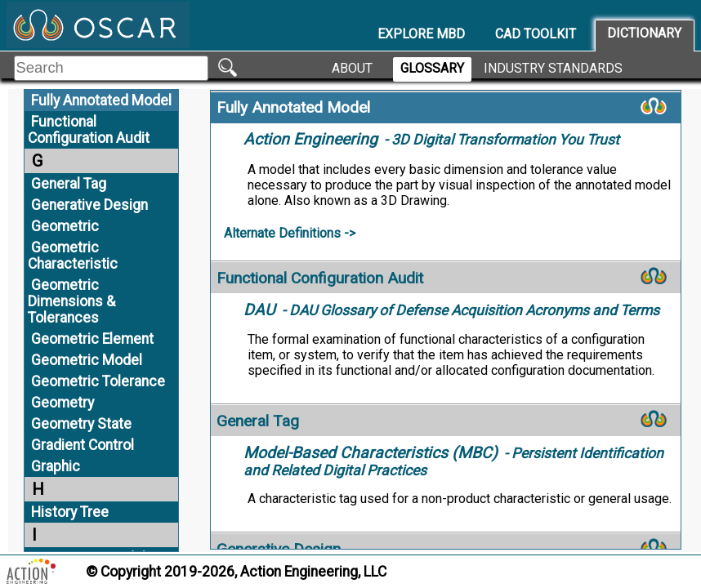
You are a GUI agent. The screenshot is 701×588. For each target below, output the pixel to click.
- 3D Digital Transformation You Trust (431, 140)
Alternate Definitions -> (290, 233)
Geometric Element (92, 339)
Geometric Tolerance (98, 381)
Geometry (63, 403)
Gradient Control (83, 445)
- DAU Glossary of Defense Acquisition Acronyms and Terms (451, 310)
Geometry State (81, 424)
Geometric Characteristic (73, 256)
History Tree (70, 512)
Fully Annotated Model (101, 100)
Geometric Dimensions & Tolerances (71, 301)
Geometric (65, 226)
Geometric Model (87, 360)
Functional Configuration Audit (89, 130)
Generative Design (89, 205)
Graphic (56, 466)
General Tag (69, 184)
